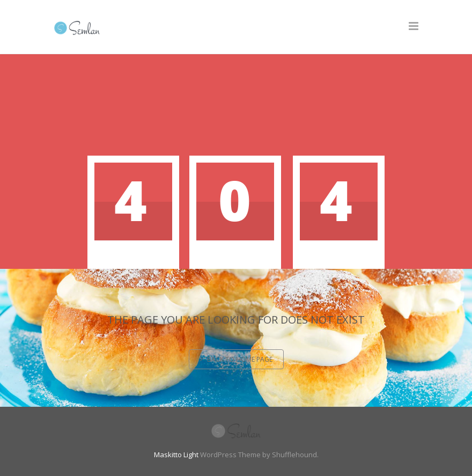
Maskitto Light (176, 455)
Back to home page (236, 359)
